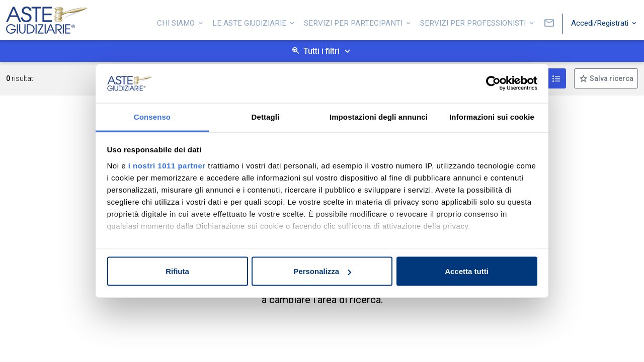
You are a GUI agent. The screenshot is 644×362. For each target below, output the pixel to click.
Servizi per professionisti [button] (474, 22)
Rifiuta (177, 271)
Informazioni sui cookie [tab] (492, 116)
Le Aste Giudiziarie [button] (250, 22)
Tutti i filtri (321, 51)
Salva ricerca (611, 78)
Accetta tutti (467, 271)
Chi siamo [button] (177, 22)
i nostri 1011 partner (167, 165)
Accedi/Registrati (601, 22)
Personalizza (322, 271)
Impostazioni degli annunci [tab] (379, 116)
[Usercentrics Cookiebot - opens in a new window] (493, 83)
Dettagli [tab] (266, 116)
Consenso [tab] (152, 116)
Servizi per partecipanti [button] (354, 22)
